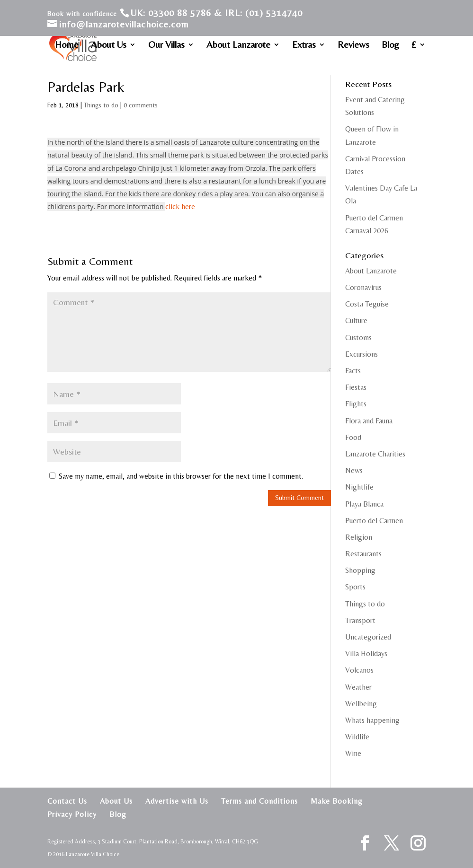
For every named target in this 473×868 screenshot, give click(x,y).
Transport (360, 620)
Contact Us (67, 801)
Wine (353, 753)
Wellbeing (361, 704)
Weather (358, 687)
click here (180, 206)
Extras (304, 45)
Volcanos (359, 670)
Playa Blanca (364, 504)
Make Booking (337, 801)
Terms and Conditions (259, 801)
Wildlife (357, 737)
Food (353, 437)
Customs (358, 338)
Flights (356, 404)
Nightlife (359, 487)
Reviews (353, 45)
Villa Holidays (366, 653)
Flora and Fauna (369, 421)
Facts (353, 371)
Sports (355, 587)
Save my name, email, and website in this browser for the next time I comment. (181, 476)
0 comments (141, 105)
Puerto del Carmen (374, 521)
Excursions (361, 354)
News (354, 470)
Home (67, 45)
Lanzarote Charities (375, 454)
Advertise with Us (177, 801)
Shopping (360, 570)
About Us (109, 45)
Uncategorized (368, 637)
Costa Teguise (367, 304)
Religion (359, 537)
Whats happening (372, 720)
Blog (390, 45)
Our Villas (166, 45)
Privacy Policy (72, 814)
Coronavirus (363, 287)
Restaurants (363, 554)
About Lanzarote (238, 45)
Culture (356, 320)
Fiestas (356, 387)
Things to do (101, 105)
